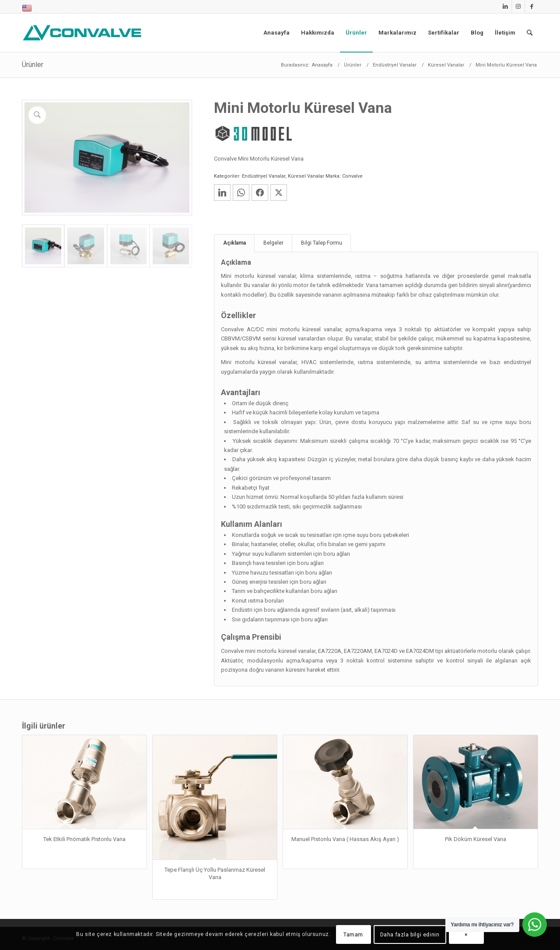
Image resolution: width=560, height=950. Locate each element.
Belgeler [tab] (273, 243)
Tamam (353, 935)
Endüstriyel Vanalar (264, 176)
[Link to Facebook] (532, 7)
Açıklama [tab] (234, 243)
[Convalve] (84, 33)
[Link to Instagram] (518, 7)
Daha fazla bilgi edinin (410, 935)
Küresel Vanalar (306, 176)
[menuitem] (27, 9)
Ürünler (33, 65)
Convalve (352, 176)
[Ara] (530, 33)
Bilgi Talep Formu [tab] (322, 243)
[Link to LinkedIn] (505, 7)
